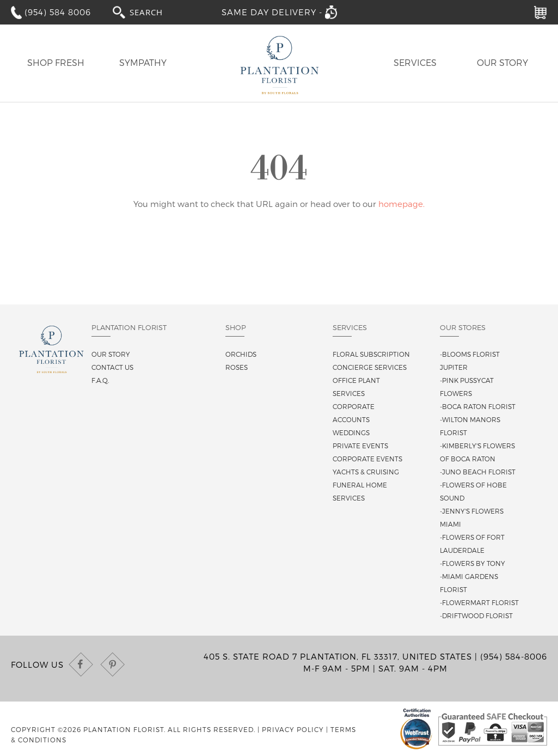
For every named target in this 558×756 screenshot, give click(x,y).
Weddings (351, 432)
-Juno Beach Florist (478, 472)
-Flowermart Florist (479, 602)
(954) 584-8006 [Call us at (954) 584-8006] (514, 656)
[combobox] (156, 12)
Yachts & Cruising (366, 472)
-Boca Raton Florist (478, 406)
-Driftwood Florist (476, 615)
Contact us (112, 367)
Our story (111, 354)
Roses (237, 367)
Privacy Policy (293, 729)
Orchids (241, 354)
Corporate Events (367, 459)
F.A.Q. (100, 380)
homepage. (401, 204)
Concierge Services (370, 367)
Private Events (360, 446)
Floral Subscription (371, 354)
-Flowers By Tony (473, 563)
